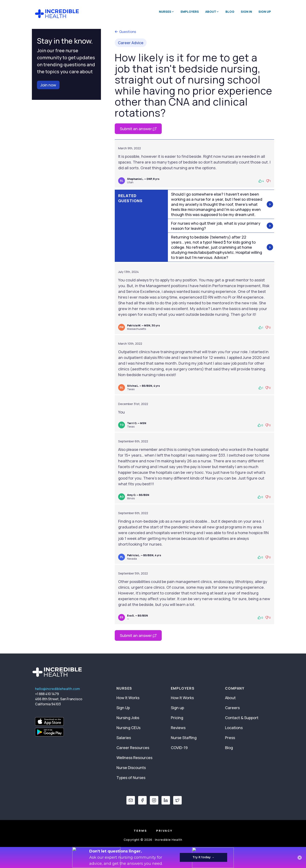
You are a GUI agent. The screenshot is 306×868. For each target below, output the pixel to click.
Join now (48, 85)
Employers (190, 12)
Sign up (177, 708)
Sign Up (265, 12)
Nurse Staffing (184, 738)
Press (230, 738)
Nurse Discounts (131, 768)
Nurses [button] (167, 12)
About (230, 698)
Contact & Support (242, 718)
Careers (232, 708)
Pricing (177, 718)
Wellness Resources (134, 758)
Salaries (124, 738)
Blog (230, 12)
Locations (234, 728)
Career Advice (131, 43)
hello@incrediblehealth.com (57, 689)
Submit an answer (138, 129)
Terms (140, 831)
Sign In (246, 12)
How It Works (128, 698)
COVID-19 (179, 748)
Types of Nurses (131, 778)
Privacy (164, 831)
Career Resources (133, 748)
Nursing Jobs (128, 718)
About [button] (212, 12)
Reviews (178, 728)
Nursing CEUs (128, 728)
